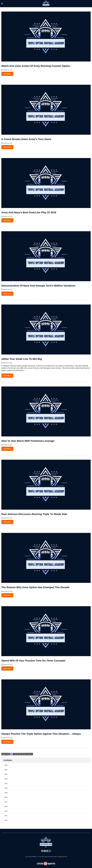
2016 (6, 807)
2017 (6, 802)
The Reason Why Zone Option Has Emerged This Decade (35, 587)
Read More (7, 74)
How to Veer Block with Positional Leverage (28, 441)
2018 (6, 797)
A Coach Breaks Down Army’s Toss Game (26, 139)
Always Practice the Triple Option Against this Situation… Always (41, 734)
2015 (6, 811)
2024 (6, 774)
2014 (6, 816)
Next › (25, 754)
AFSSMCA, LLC (35, 857)
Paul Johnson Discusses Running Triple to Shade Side (34, 514)
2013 (6, 820)
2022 (6, 779)
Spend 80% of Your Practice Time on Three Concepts (33, 661)
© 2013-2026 (28, 857)
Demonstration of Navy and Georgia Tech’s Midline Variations (38, 286)
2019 (6, 793)
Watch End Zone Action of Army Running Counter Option (36, 66)
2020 (6, 788)
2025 (6, 770)
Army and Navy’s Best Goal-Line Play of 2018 (29, 212)
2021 (6, 784)
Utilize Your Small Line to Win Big (22, 359)
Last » (30, 754)
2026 (6, 765)
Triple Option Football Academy (49, 857)
